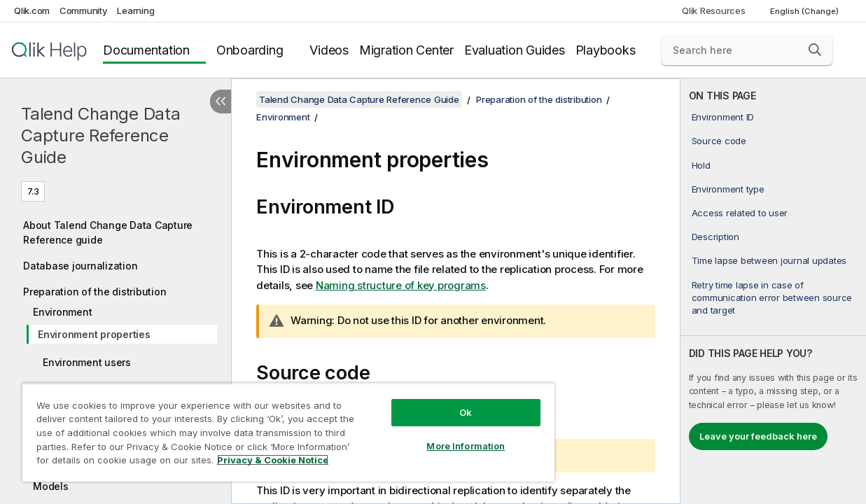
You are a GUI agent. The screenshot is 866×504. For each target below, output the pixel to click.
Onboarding (250, 50)
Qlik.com (32, 10)
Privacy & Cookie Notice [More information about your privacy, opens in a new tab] (118, 463)
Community (84, 10)
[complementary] (773, 291)
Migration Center (406, 50)
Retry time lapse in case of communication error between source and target (772, 297)
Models (51, 486)
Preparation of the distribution (95, 292)
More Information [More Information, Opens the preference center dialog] (440, 435)
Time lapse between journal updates (769, 260)
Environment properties (94, 334)
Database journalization (80, 266)
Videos (329, 50)
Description (715, 237)
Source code (719, 141)
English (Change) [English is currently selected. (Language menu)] (805, 11)
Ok (440, 402)
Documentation (146, 50)
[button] (815, 50)
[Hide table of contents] (221, 101)
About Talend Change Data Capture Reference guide (108, 232)
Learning (135, 10)
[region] (273, 427)
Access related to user (740, 213)
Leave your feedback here (758, 436)
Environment (62, 312)
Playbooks (606, 50)
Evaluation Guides (515, 50)
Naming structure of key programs (401, 285)
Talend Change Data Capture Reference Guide (101, 135)
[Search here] (747, 50)
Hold (701, 165)
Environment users (87, 362)
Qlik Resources (714, 10)
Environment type (728, 189)
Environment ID (723, 117)
